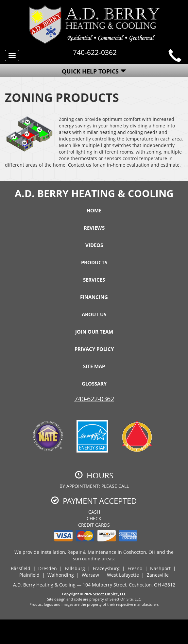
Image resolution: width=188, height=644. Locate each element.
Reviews (94, 228)
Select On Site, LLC (110, 594)
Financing (94, 297)
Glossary (94, 384)
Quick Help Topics (94, 71)
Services (94, 280)
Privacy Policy (94, 349)
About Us (94, 314)
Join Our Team (94, 332)
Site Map (94, 366)
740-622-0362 (94, 399)
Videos (94, 245)
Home (94, 210)
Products (94, 262)
